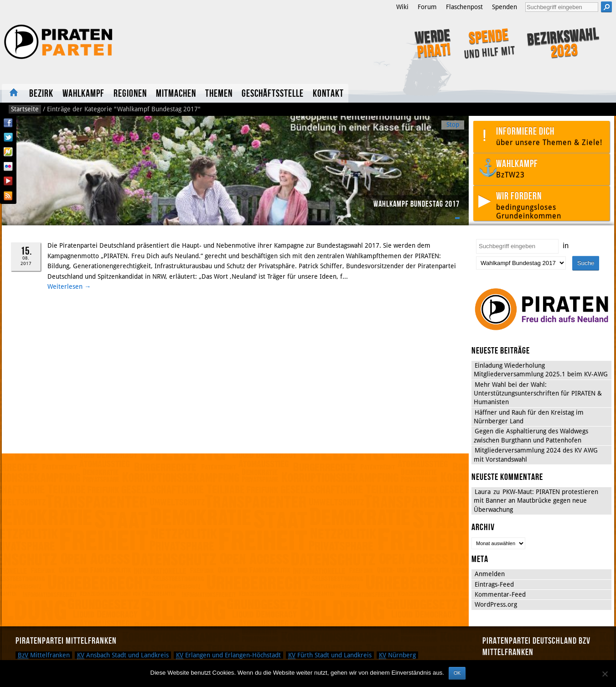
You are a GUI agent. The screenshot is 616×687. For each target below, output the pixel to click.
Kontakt (328, 94)
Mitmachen (176, 94)
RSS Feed (8, 196)
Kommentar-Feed (500, 594)
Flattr (8, 152)
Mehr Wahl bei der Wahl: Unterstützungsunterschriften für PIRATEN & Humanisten (538, 393)
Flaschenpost (464, 7)
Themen (219, 94)
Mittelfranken (44, 655)
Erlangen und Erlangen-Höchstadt (228, 655)
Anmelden (490, 574)
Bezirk (41, 94)
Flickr (8, 167)
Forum (427, 7)
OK (457, 673)
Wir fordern (551, 205)
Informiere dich (551, 136)
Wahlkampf (83, 94)
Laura (483, 492)
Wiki (402, 7)
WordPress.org (496, 604)
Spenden (505, 7)
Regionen (130, 94)
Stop (453, 125)
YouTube (8, 181)
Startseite (13, 93)
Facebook (8, 123)
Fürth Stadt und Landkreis (330, 655)
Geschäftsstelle (273, 94)
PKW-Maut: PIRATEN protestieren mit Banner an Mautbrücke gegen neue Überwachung (536, 501)
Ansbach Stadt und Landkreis (123, 655)
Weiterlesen (69, 286)
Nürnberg (397, 655)
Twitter (8, 137)
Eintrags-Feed (494, 584)
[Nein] (605, 674)
